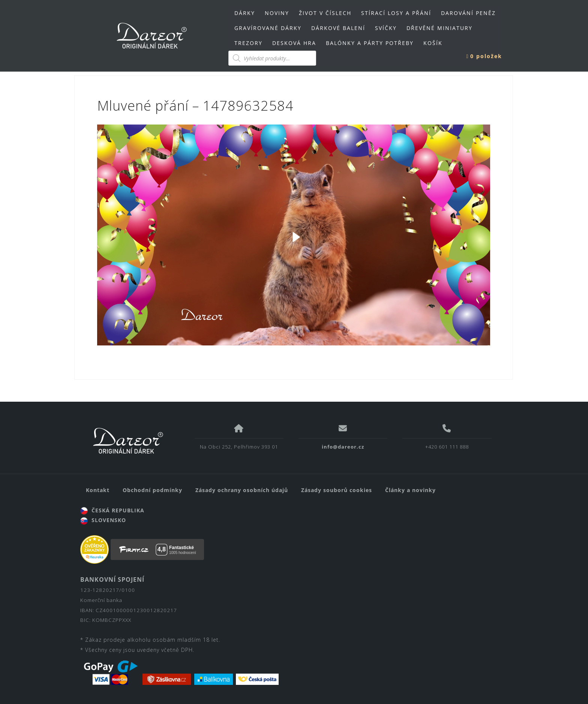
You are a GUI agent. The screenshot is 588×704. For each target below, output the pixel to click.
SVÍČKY (386, 28)
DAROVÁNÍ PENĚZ (468, 13)
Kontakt (98, 490)
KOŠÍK (433, 43)
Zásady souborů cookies (337, 490)
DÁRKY (245, 13)
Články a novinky (410, 490)
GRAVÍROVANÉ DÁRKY (268, 28)
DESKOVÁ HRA (294, 43)
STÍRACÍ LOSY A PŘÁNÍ (396, 13)
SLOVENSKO (103, 520)
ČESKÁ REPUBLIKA (112, 510)
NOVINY (277, 13)
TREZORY (248, 43)
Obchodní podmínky (152, 490)
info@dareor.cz (343, 447)
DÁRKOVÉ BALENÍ (338, 28)
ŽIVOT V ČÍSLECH (325, 13)
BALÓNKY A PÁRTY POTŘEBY (370, 43)
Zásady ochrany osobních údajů (242, 490)
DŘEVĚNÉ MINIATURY (439, 28)
